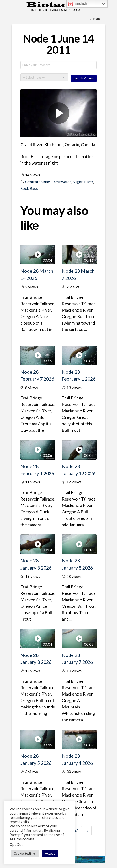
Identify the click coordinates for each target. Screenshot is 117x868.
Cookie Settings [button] (25, 853)
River (89, 182)
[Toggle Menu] (95, 19)
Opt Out (16, 844)
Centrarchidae (37, 182)
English (77, 4)
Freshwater (61, 182)
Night (78, 182)
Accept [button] (50, 853)
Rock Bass (29, 188)
